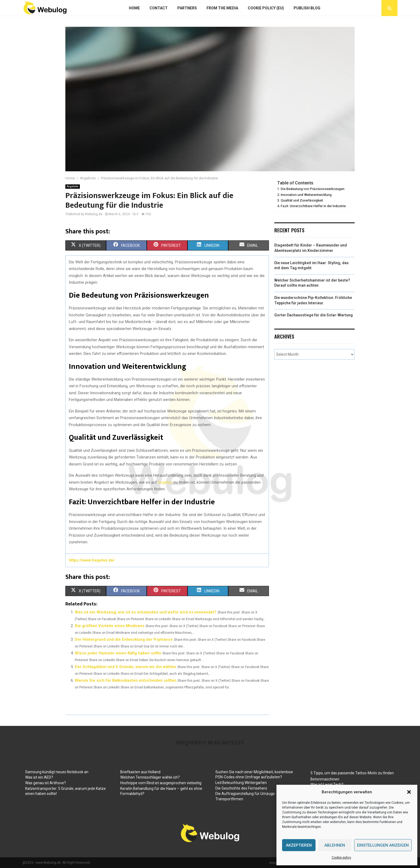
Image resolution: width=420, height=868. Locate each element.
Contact (159, 8)
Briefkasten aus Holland (140, 772)
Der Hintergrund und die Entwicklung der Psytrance (124, 639)
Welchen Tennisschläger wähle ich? (150, 777)
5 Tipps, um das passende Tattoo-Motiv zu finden (352, 773)
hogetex (165, 482)
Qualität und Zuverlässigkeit (302, 200)
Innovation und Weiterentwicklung (306, 195)
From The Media (222, 8)
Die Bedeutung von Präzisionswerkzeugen (313, 189)
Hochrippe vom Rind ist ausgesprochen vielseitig (161, 783)
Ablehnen (335, 845)
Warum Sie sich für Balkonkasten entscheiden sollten (126, 680)
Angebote (73, 186)
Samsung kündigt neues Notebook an (57, 772)
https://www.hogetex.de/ (92, 560)
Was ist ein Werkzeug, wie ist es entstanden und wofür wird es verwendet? (146, 612)
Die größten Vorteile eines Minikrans (110, 626)
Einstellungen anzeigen (383, 845)
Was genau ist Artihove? (46, 783)
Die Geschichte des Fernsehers (241, 788)
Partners (187, 8)
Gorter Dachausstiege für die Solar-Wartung (314, 315)
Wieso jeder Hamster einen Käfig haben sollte (118, 653)
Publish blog (307, 8)
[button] (409, 792)
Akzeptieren (299, 845)
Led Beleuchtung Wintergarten (241, 783)
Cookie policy (341, 858)
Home (134, 8)
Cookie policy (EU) (266, 8)
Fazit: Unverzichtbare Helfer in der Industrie (313, 206)
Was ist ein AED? (39, 777)
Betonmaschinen (325, 779)
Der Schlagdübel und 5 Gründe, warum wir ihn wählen (125, 667)
